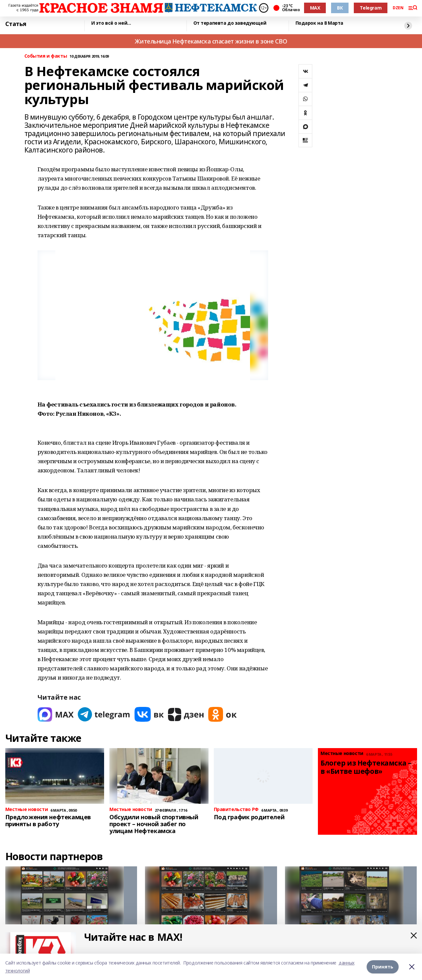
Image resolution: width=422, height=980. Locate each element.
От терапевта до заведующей (230, 23)
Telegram (371, 8)
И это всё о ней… (111, 23)
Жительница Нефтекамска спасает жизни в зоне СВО (211, 41)
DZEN (398, 8)
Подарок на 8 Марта (319, 23)
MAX (315, 8)
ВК (340, 8)
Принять (383, 967)
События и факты (46, 56)
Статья (16, 24)
